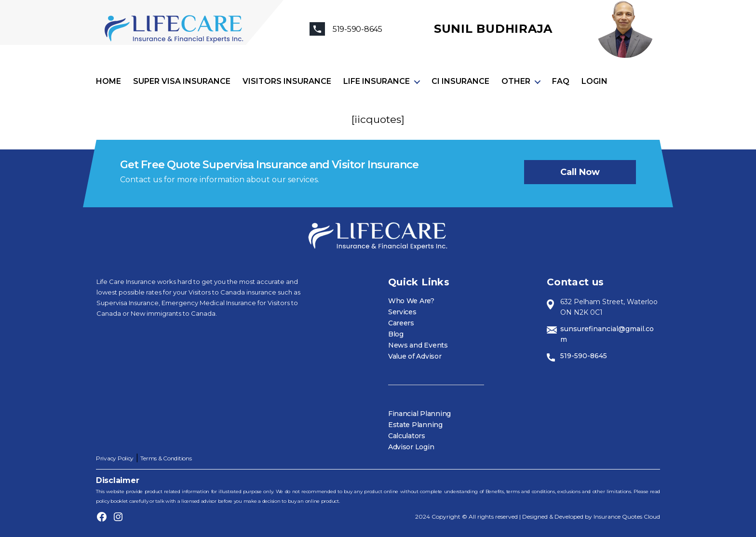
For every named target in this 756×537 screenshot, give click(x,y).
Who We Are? (411, 301)
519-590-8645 (584, 356)
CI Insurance (460, 81)
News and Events (418, 345)
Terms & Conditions (166, 458)
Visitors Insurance (287, 81)
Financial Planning (419, 414)
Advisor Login (411, 447)
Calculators (407, 436)
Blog (396, 334)
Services (402, 312)
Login (594, 81)
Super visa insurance (182, 81)
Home (108, 81)
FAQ (561, 81)
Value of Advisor (415, 356)
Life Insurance (377, 81)
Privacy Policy (115, 458)
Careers (401, 323)
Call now (580, 172)
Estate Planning (415, 425)
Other (516, 81)
